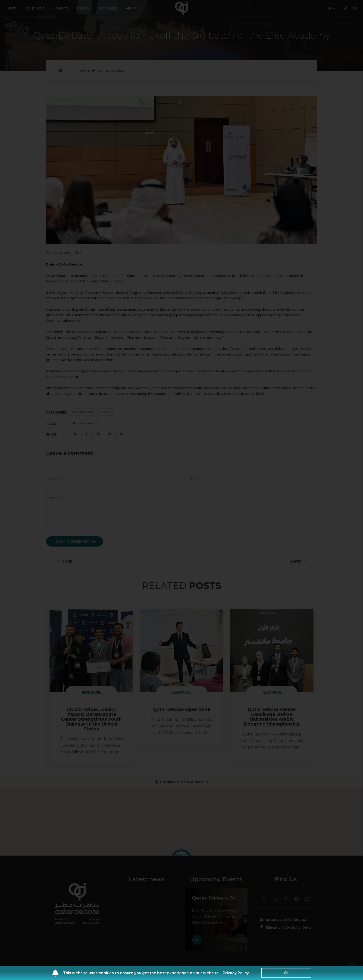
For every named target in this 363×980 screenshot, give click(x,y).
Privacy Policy (236, 973)
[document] (181, 490)
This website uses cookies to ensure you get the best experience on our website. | (143, 973)
